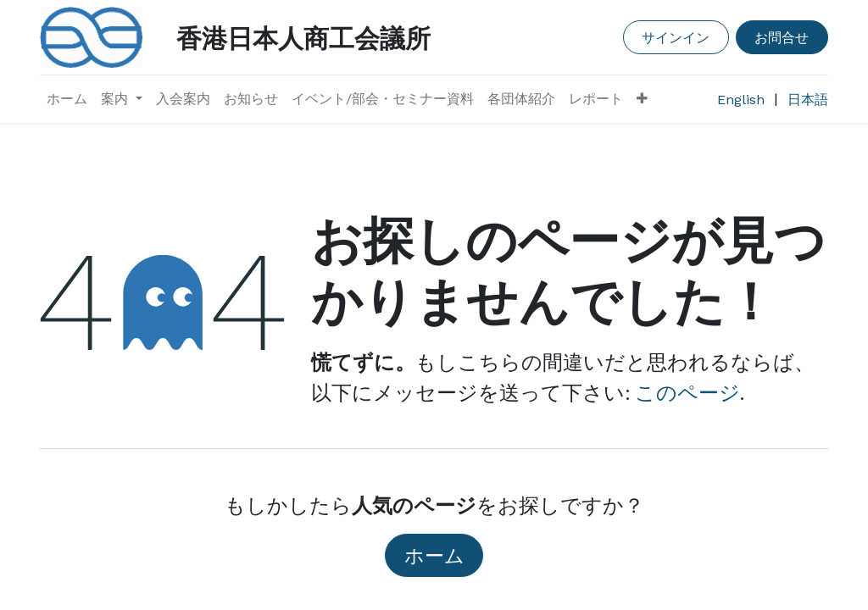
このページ (687, 392)
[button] (642, 99)
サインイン (676, 37)
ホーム (434, 555)
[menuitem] (67, 99)
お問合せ (782, 37)
